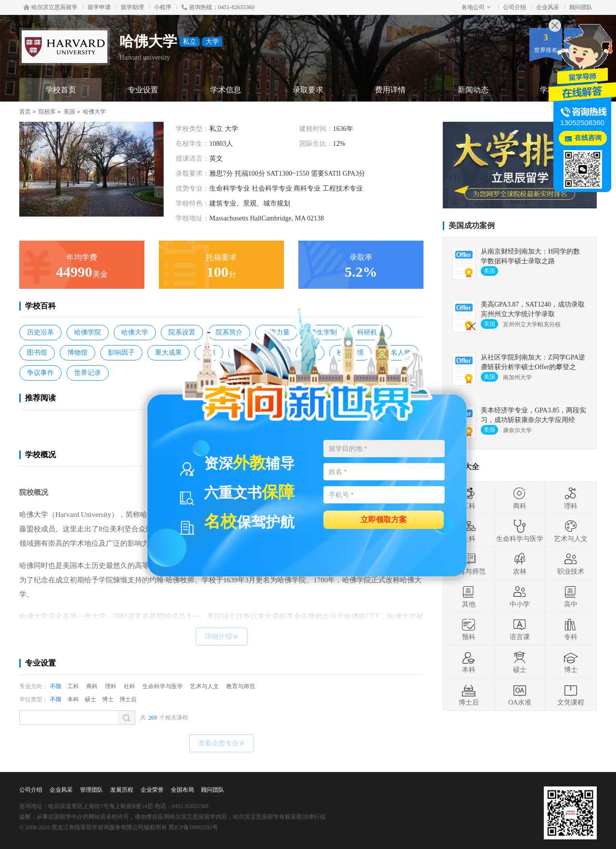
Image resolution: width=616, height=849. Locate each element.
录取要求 (308, 90)
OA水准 (520, 695)
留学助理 (132, 7)
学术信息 (226, 90)
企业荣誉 (152, 790)
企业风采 (548, 7)
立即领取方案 (384, 519)
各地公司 (476, 7)
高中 (571, 596)
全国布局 (182, 790)
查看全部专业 (222, 743)
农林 (520, 564)
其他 (469, 596)
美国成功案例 (472, 225)
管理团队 (91, 790)
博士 (108, 699)
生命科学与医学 (163, 686)
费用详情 (390, 90)
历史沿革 (40, 332)
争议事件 (40, 373)
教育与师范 (241, 686)
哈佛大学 (94, 112)
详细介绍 (222, 637)
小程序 (163, 7)
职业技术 (571, 564)
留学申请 (99, 7)
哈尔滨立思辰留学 (51, 7)
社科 (129, 686)
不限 (56, 686)
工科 (73, 686)
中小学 (520, 596)
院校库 (47, 112)
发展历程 (122, 790)
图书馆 (37, 353)
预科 (469, 629)
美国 (69, 112)
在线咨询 (588, 138)
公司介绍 (514, 7)
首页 (25, 112)
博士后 (128, 699)
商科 (92, 686)
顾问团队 (581, 7)
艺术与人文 (205, 686)
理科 (111, 686)
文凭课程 (571, 695)
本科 (73, 699)
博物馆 (77, 353)
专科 (571, 629)
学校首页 (61, 90)
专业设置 (143, 90)
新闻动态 (473, 90)
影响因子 (121, 353)
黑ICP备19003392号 (193, 827)
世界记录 (88, 373)
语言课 (520, 629)
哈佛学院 (88, 332)
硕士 (90, 699)
